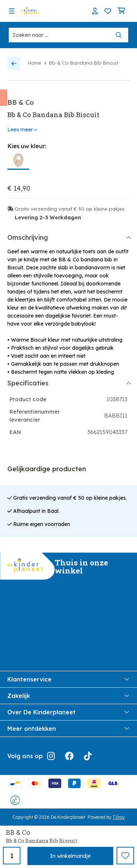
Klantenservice (68, 679)
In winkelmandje (70, 856)
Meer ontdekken (68, 729)
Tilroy (119, 817)
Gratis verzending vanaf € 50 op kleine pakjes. (70, 209)
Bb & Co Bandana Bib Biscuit (84, 63)
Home (35, 63)
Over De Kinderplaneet (68, 712)
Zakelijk (68, 696)
